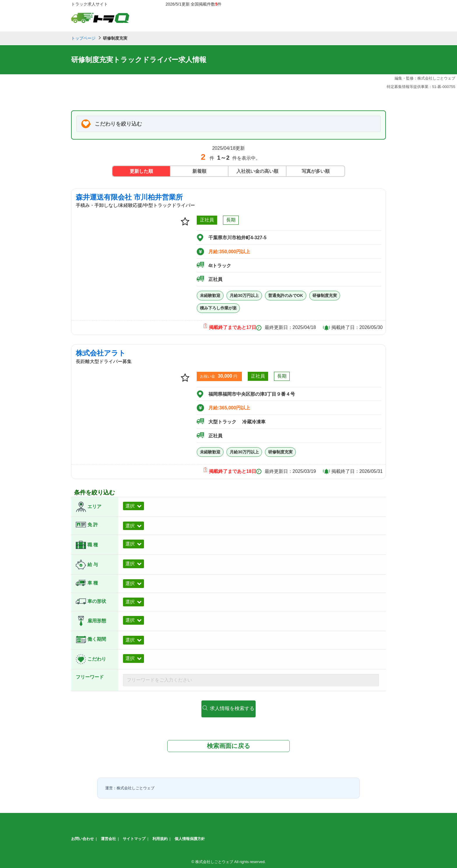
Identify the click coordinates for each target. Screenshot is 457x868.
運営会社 (108, 838)
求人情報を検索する (228, 708)
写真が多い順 (316, 171)
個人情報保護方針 (190, 838)
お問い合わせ (82, 838)
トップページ (83, 38)
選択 (130, 506)
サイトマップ (134, 838)
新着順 (199, 171)
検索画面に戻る (229, 745)
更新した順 (141, 171)
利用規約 (160, 838)
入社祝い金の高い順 (257, 171)
